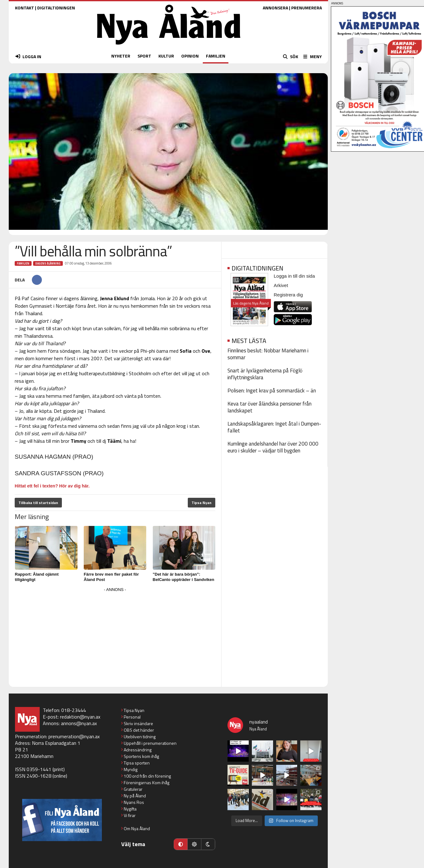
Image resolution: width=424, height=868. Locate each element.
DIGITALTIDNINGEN (56, 8)
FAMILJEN (216, 56)
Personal (132, 717)
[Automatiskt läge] (181, 844)
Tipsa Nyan (202, 503)
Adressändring (138, 750)
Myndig (131, 769)
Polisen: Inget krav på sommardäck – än (272, 391)
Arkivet (281, 285)
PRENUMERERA (307, 8)
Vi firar (130, 815)
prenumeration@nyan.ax (74, 736)
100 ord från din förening (147, 776)
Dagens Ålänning (48, 263)
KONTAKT (25, 8)
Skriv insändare (138, 723)
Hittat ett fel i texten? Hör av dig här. (52, 486)
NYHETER (121, 56)
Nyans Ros (134, 802)
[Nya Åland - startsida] (169, 46)
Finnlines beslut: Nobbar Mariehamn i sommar (268, 354)
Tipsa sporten (137, 763)
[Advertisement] (115, 638)
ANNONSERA (275, 8)
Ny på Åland (135, 796)
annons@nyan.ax (79, 723)
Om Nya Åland (137, 828)
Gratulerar (133, 789)
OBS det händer (139, 730)
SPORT (144, 56)
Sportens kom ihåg (141, 756)
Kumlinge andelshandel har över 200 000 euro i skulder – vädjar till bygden (273, 447)
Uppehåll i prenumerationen (150, 743)
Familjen (23, 263)
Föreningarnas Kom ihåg (147, 782)
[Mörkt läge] (208, 844)
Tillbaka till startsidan (38, 503)
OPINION (190, 56)
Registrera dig (288, 295)
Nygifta (130, 809)
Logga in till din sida (294, 276)
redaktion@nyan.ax (80, 717)
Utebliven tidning (140, 737)
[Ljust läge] (194, 844)
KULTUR (166, 56)
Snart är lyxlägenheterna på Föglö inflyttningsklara (265, 374)
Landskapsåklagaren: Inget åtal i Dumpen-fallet (274, 427)
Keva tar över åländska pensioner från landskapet (269, 407)
